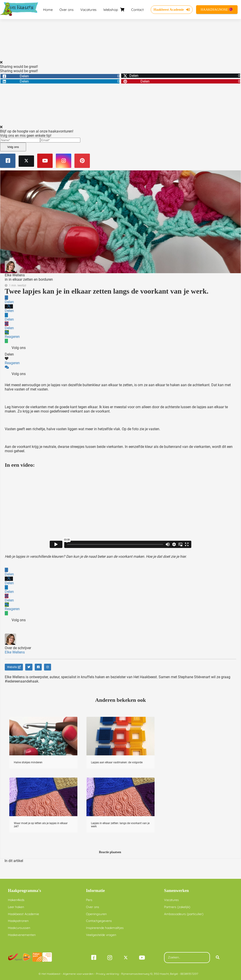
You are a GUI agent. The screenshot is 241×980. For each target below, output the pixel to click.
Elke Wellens (15, 275)
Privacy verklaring (107, 974)
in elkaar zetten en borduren (31, 279)
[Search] (218, 958)
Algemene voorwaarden (78, 974)
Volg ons (13, 147)
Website (14, 667)
